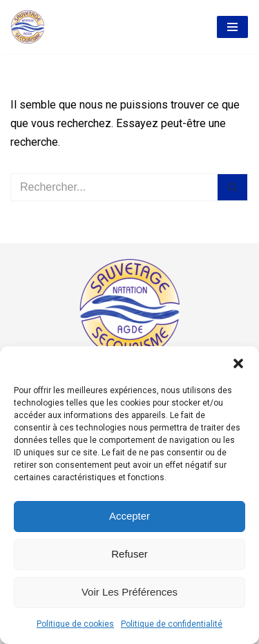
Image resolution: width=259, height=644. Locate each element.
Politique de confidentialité (172, 624)
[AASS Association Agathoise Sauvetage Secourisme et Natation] (28, 27)
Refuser (129, 554)
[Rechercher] (114, 187)
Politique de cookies (75, 624)
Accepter (129, 516)
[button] (238, 363)
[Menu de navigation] (232, 27)
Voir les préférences (129, 592)
